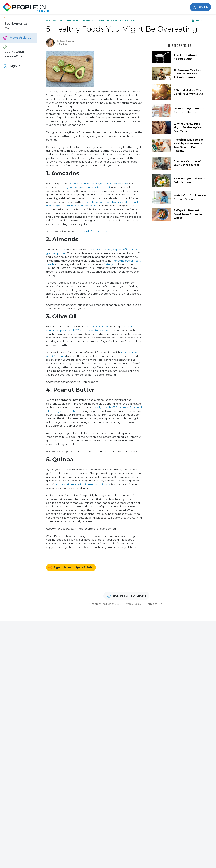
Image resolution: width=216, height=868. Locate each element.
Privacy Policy (132, 604)
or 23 (64, 249)
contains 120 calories (96, 326)
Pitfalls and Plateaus (121, 21)
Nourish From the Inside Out (86, 21)
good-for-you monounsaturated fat (88, 187)
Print (198, 21)
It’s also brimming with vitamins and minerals (83, 484)
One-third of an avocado (92, 231)
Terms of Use (154, 604)
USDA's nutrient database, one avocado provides (98, 183)
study (109, 264)
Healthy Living (55, 21)
